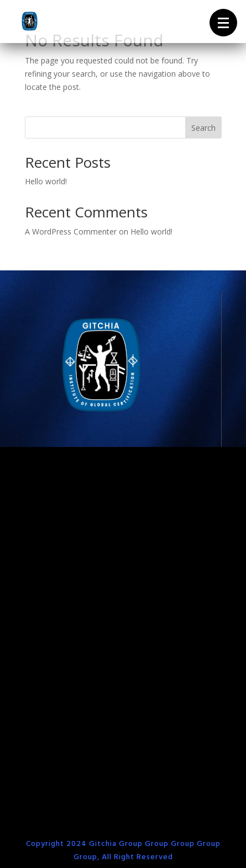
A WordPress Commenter (71, 231)
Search (203, 128)
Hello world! (46, 181)
